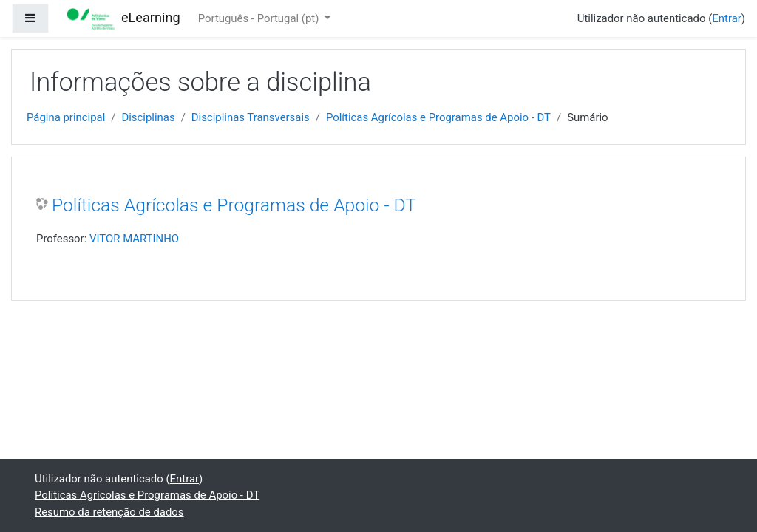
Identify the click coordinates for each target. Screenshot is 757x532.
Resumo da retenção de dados (109, 512)
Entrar (727, 18)
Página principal (66, 117)
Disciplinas (148, 117)
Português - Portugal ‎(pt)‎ (260, 18)
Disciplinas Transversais (251, 117)
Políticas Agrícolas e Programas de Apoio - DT (438, 117)
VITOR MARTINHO (134, 239)
